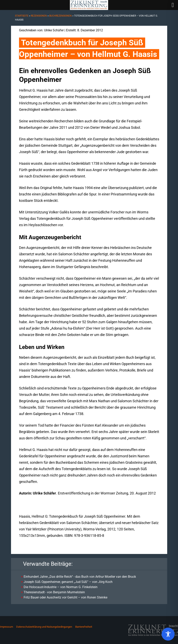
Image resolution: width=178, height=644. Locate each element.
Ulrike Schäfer (54, 30)
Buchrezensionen (60, 16)
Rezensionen (39, 16)
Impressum (7, 627)
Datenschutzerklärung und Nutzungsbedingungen (44, 627)
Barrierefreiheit (84, 627)
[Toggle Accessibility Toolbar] (168, 634)
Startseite (22, 16)
